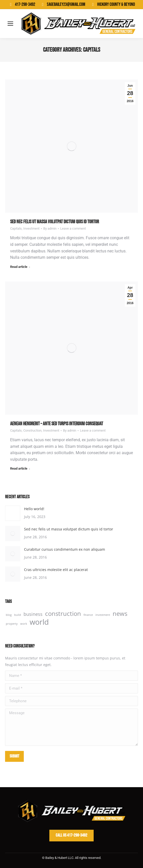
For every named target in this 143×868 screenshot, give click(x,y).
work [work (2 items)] (24, 624)
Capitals (16, 228)
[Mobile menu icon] (10, 24)
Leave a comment (73, 228)
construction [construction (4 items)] (63, 614)
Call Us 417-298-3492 (71, 835)
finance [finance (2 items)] (88, 615)
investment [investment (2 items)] (103, 615)
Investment (31, 228)
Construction (32, 430)
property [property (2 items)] (12, 624)
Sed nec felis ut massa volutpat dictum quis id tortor (55, 222)
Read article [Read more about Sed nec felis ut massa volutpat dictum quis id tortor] (20, 267)
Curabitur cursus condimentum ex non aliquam (65, 549)
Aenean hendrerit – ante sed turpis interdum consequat (57, 424)
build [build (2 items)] (18, 615)
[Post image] (13, 513)
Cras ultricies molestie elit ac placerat (56, 570)
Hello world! (34, 509)
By (50, 228)
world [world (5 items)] (39, 622)
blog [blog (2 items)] (9, 615)
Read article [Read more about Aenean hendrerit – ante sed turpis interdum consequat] (20, 468)
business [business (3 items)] (33, 614)
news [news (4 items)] (120, 614)
